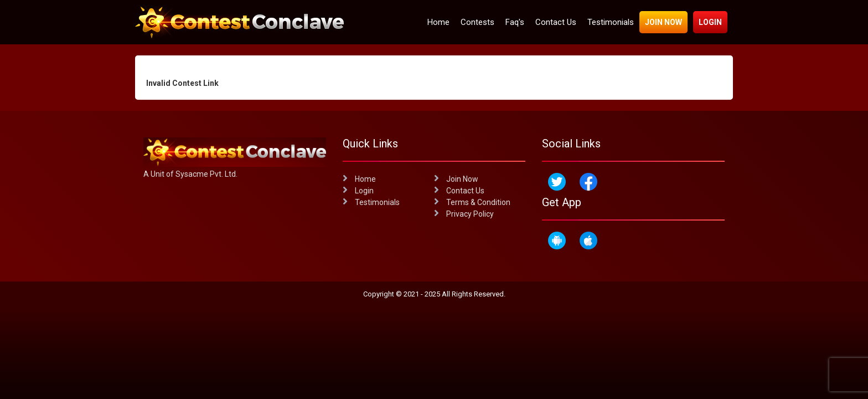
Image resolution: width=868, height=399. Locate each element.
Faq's (515, 22)
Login (710, 22)
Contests (477, 22)
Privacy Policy (464, 214)
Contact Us (556, 22)
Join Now (663, 22)
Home (438, 22)
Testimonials (611, 22)
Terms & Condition (472, 202)
